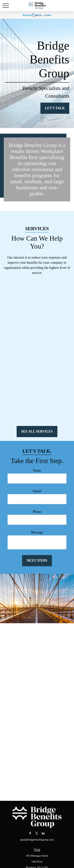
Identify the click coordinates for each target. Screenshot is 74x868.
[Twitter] (37, 833)
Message (37, 532)
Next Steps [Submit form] (37, 561)
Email (37, 491)
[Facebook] (30, 833)
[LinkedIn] (43, 833)
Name (37, 470)
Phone (37, 512)
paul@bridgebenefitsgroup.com (37, 840)
